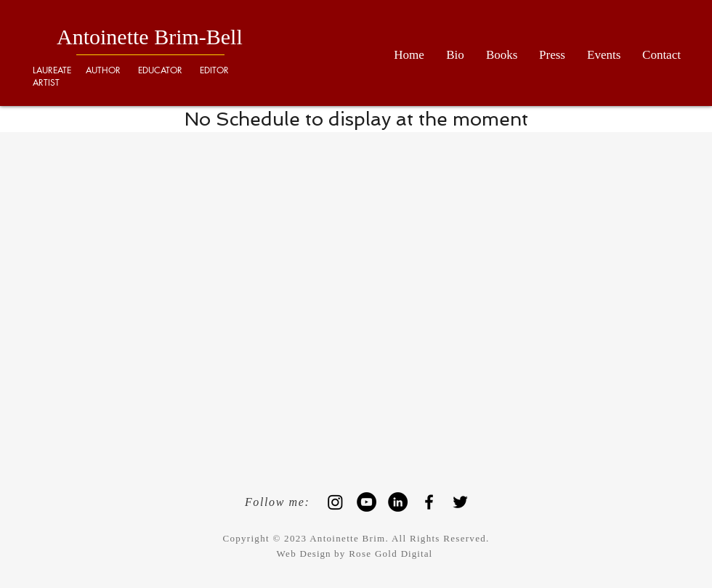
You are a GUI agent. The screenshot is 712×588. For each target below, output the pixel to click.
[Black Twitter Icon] (460, 502)
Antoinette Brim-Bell (150, 37)
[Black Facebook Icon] (429, 502)
